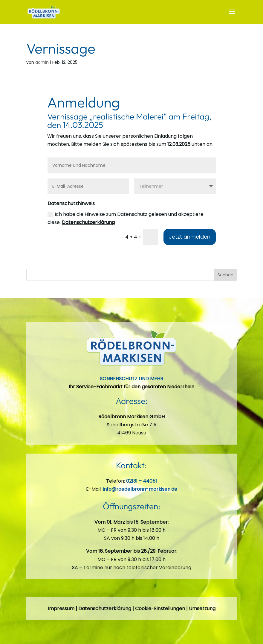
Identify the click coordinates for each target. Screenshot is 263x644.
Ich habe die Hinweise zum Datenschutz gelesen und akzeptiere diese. (126, 218)
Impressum (61, 609)
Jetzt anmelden (190, 237)
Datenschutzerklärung (88, 222)
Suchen (225, 275)
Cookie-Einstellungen (160, 609)
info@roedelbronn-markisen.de (140, 489)
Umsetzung (202, 609)
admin (42, 62)
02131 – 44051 (142, 481)
